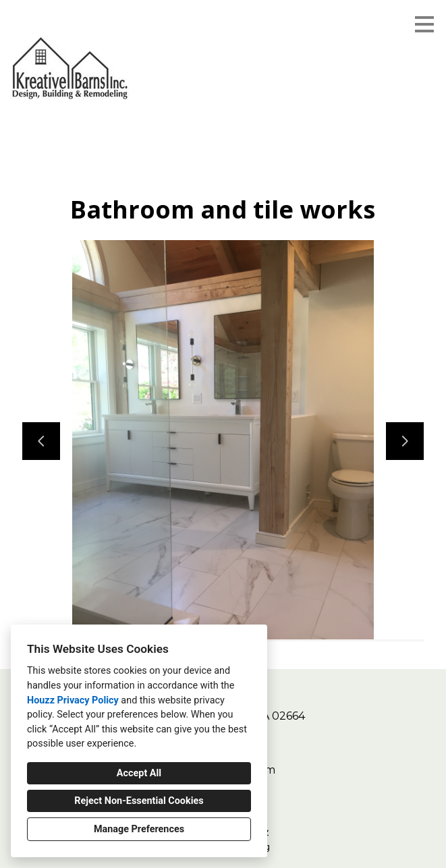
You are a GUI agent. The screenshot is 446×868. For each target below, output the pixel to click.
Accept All (139, 773)
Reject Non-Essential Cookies (139, 801)
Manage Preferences (139, 829)
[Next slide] (405, 441)
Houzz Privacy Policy (73, 700)
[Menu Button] (424, 24)
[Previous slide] (41, 441)
